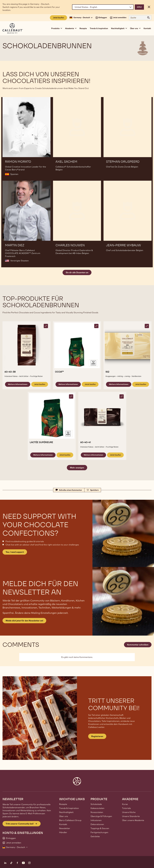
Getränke (95, 836)
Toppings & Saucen (100, 828)
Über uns (64, 816)
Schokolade (96, 804)
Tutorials (126, 808)
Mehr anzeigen (77, 468)
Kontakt (147, 28)
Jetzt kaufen (58, 18)
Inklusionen (96, 820)
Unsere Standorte (131, 816)
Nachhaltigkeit (66, 812)
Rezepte (83, 28)
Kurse (125, 804)
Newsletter (65, 828)
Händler (63, 832)
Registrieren (97, 736)
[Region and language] (103, 7)
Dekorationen (97, 824)
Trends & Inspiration (99, 28)
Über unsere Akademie (133, 820)
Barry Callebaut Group (70, 820)
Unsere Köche (129, 812)
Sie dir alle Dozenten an (77, 272)
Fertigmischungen (99, 832)
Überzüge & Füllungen (101, 816)
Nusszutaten (97, 812)
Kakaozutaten (97, 808)
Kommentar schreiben (138, 645)
